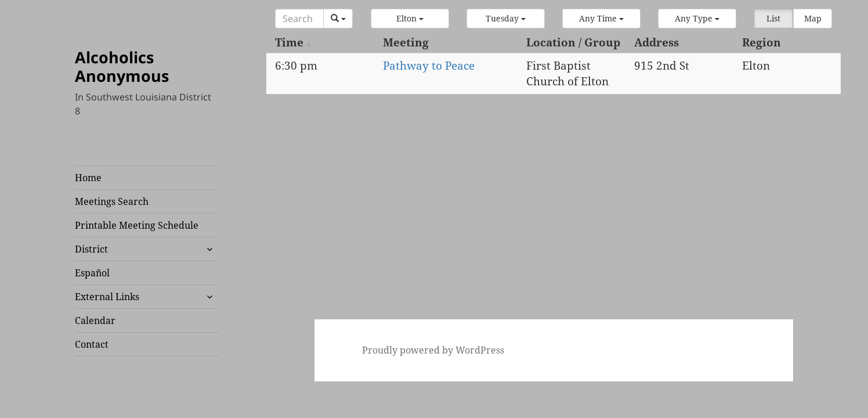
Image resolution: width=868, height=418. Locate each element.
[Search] (299, 19)
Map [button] (813, 18)
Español (92, 273)
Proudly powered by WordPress (433, 350)
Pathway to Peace (429, 66)
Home (88, 178)
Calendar (95, 320)
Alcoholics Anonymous (122, 66)
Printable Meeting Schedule (137, 225)
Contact (92, 344)
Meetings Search (112, 201)
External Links (107, 297)
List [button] (773, 18)
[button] (410, 19)
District (91, 249)
